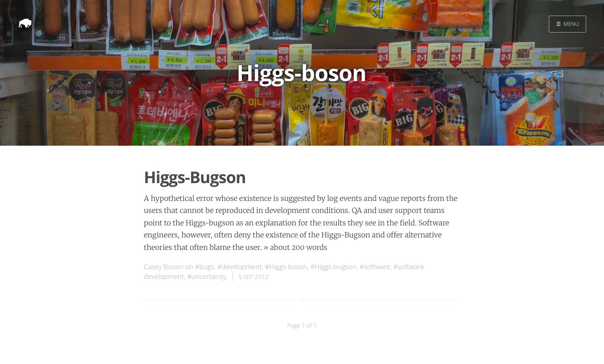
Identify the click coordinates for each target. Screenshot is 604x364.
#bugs (205, 267)
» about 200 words (296, 248)
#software (375, 267)
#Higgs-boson (286, 267)
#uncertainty (206, 277)
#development (240, 267)
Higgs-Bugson (195, 177)
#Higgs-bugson (333, 267)
